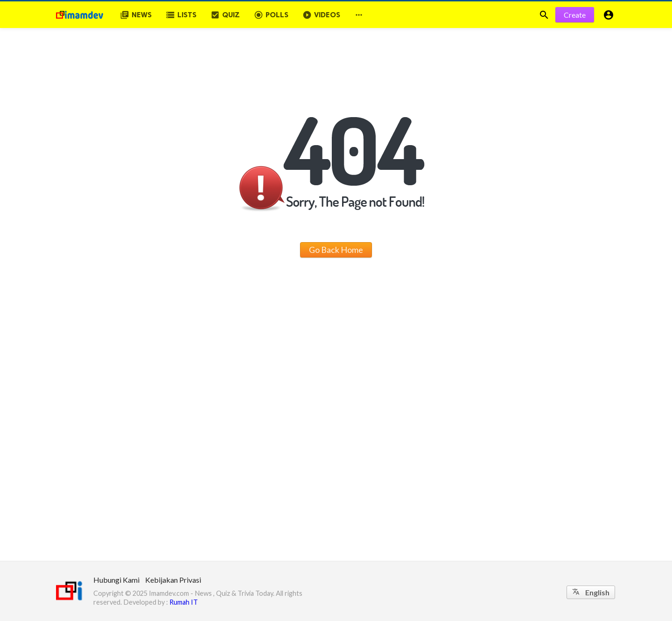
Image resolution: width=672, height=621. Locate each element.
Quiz (225, 15)
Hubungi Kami (116, 580)
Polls (271, 15)
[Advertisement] (336, 491)
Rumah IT (184, 602)
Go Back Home (336, 250)
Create (575, 15)
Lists (181, 15)
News (136, 15)
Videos (321, 15)
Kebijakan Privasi (173, 580)
